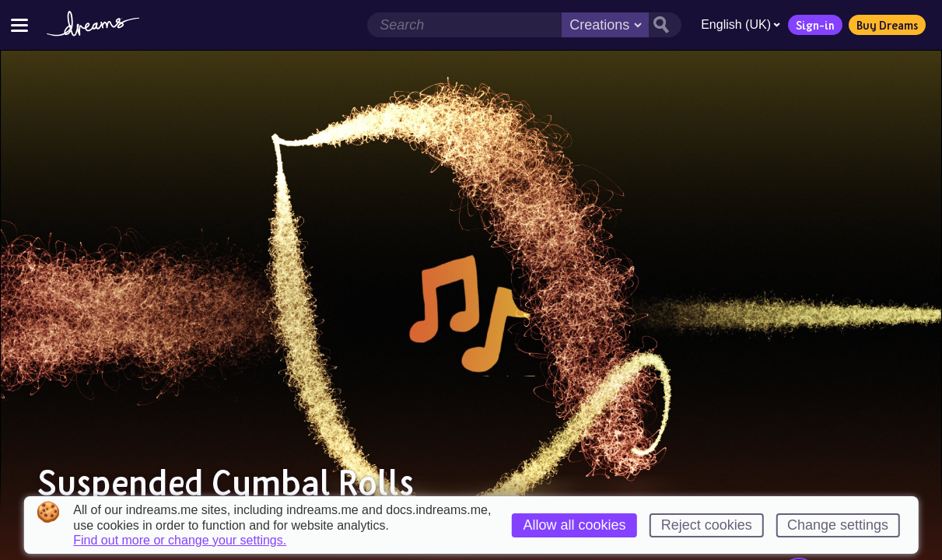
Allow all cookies (575, 525)
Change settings (838, 525)
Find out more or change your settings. (180, 541)
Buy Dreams (887, 25)
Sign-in (815, 25)
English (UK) (741, 24)
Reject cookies (707, 525)
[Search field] (464, 25)
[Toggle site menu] (19, 24)
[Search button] (665, 25)
